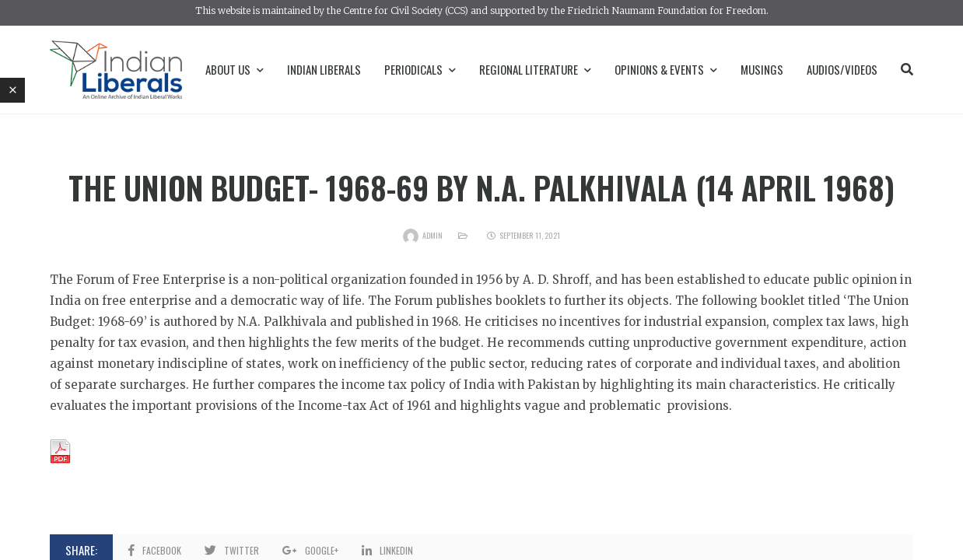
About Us (235, 69)
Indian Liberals (324, 69)
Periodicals (420, 69)
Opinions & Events (666, 69)
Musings (762, 69)
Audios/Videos (842, 69)
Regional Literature (535, 69)
